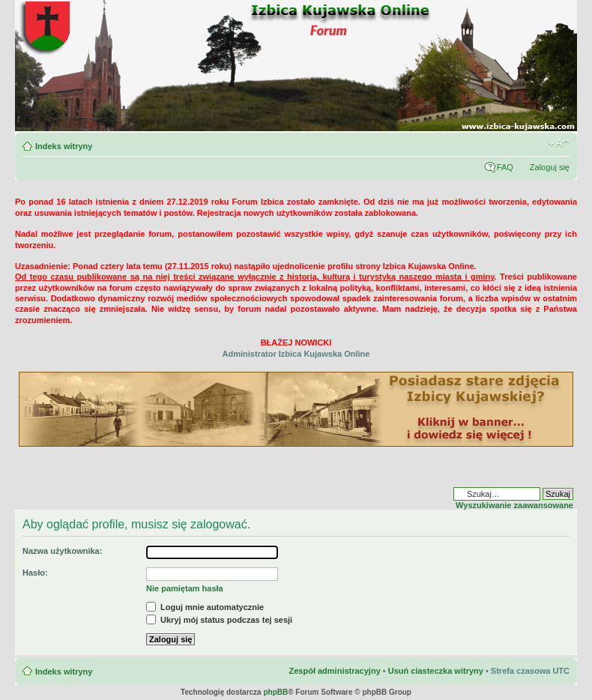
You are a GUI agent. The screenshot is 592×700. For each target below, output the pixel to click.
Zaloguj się (550, 167)
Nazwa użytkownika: (62, 551)
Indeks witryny (64, 146)
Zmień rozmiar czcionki (559, 143)
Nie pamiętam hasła (185, 588)
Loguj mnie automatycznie (205, 607)
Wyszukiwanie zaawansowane (514, 505)
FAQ (505, 167)
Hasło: (35, 573)
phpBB (275, 692)
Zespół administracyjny (334, 671)
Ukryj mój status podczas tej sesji (219, 620)
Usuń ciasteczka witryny (436, 671)
